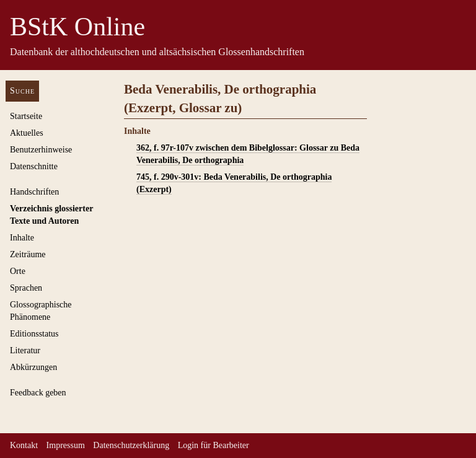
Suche (22, 91)
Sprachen (26, 288)
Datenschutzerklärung (131, 445)
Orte (18, 271)
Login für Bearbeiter (214, 445)
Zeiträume (28, 254)
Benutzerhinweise (41, 150)
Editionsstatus (34, 334)
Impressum (66, 445)
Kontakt (24, 445)
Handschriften (34, 192)
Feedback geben (38, 393)
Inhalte (22, 238)
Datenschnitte (34, 166)
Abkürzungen (33, 367)
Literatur (25, 350)
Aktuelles (27, 133)
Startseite (26, 116)
